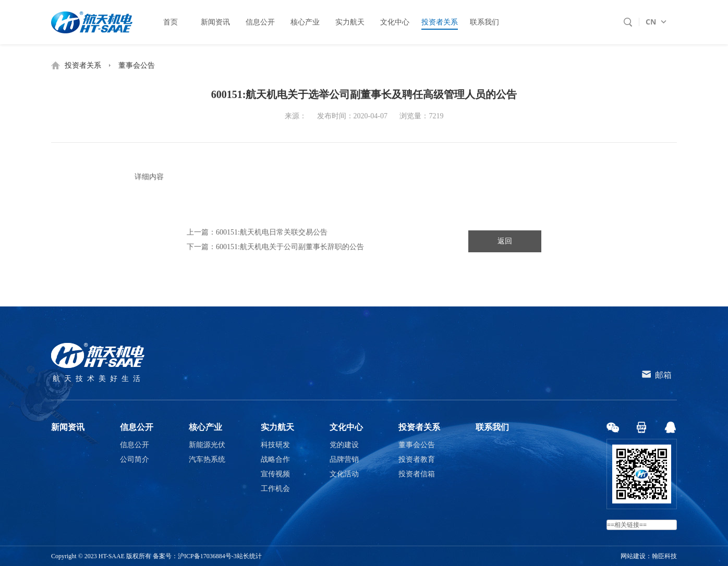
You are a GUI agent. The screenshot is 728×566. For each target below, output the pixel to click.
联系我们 (492, 427)
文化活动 (344, 474)
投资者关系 (83, 65)
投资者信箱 (417, 474)
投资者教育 (417, 459)
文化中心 (346, 427)
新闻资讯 (68, 427)
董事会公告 (137, 65)
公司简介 (135, 459)
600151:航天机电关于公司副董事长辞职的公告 (290, 249)
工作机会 (275, 489)
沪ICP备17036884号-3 (207, 556)
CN (651, 22)
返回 (505, 243)
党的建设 (344, 445)
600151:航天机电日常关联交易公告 (272, 234)
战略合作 (275, 459)
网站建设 (633, 556)
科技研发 (275, 445)
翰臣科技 (664, 556)
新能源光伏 (207, 445)
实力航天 (277, 427)
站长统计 (249, 556)
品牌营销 (344, 459)
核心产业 (205, 427)
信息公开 (137, 427)
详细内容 (149, 180)
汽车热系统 (207, 459)
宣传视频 (275, 474)
